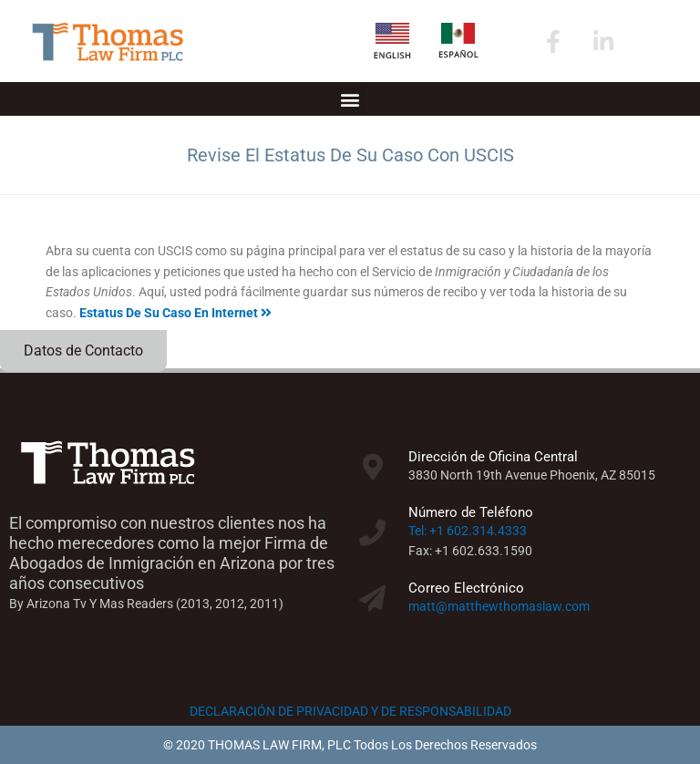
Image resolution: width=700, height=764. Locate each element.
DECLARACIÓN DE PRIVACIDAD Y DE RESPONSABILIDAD (350, 711)
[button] (350, 99)
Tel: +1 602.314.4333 (468, 531)
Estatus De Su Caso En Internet (175, 313)
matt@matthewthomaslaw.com (499, 606)
